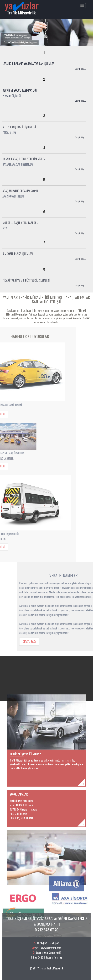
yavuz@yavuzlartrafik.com (48, 952)
